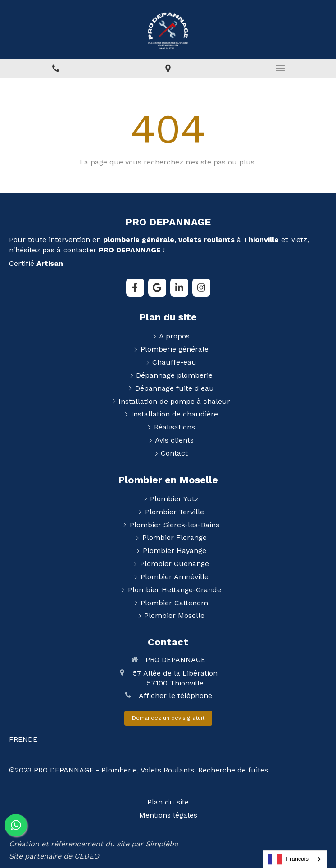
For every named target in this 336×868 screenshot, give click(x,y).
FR (14, 739)
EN (23, 739)
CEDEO (87, 856)
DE (33, 739)
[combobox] (295, 859)
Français (288, 859)
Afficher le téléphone (175, 696)
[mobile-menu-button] (280, 68)
